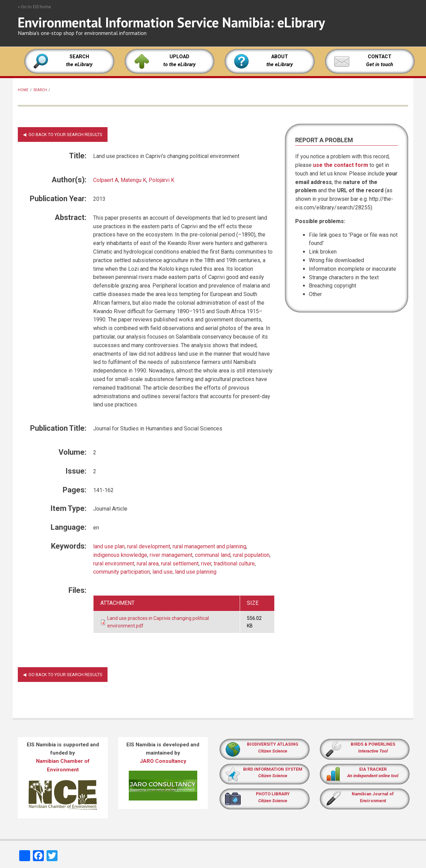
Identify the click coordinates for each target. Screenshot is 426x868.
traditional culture (234, 564)
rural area (148, 564)
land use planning (196, 572)
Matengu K (133, 180)
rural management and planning (209, 546)
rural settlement (180, 564)
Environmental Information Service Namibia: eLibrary (171, 22)
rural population (251, 555)
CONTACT (380, 57)
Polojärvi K (161, 180)
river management (171, 555)
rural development (149, 546)
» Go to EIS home (34, 7)
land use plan (109, 546)
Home (23, 90)
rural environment (114, 564)
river (206, 564)
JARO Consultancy (163, 761)
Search (40, 90)
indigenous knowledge (120, 555)
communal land (213, 555)
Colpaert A (106, 180)
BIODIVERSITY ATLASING (273, 744)
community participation (122, 572)
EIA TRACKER (373, 769)
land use (162, 572)
